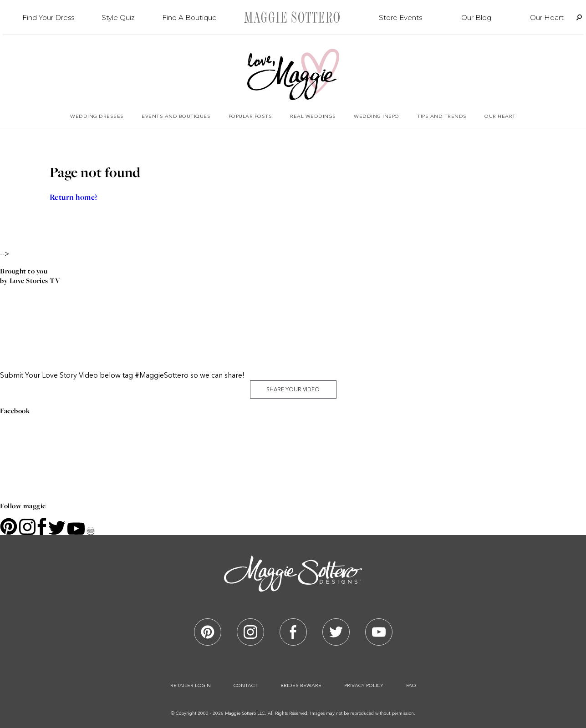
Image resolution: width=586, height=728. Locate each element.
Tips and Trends (442, 117)
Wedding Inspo (377, 117)
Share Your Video (293, 390)
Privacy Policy (364, 686)
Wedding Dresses (97, 117)
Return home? (74, 197)
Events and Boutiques (176, 117)
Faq (411, 686)
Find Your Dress (48, 18)
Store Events (400, 18)
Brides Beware (301, 686)
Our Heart (547, 18)
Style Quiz (118, 18)
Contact (246, 686)
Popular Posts (250, 117)
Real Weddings (313, 117)
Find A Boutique (189, 18)
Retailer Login (191, 686)
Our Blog (476, 18)
